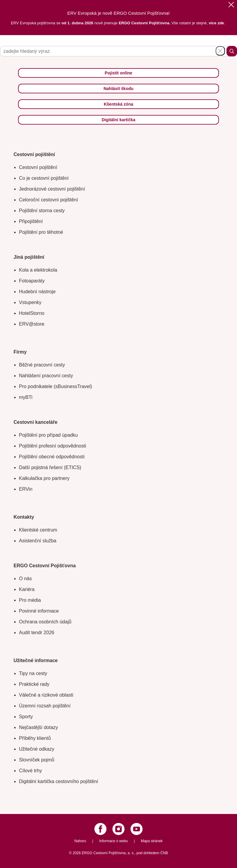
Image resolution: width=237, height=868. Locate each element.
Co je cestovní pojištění (44, 178)
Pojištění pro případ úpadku (48, 435)
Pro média (30, 600)
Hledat (232, 51)
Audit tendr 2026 (37, 633)
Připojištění (31, 221)
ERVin (26, 489)
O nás (25, 579)
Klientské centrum (38, 530)
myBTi (26, 397)
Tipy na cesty (33, 673)
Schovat (220, 51)
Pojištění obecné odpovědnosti (52, 457)
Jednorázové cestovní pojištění (52, 189)
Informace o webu (114, 841)
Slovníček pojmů (37, 760)
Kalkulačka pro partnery (44, 478)
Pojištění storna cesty (42, 211)
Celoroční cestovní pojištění (49, 200)
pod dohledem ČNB (152, 853)
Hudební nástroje (37, 292)
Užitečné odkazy (37, 749)
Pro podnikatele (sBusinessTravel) (55, 386)
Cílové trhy (30, 771)
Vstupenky (30, 302)
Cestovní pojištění (38, 167)
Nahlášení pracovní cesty (46, 376)
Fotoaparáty (32, 281)
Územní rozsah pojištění (45, 706)
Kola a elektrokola (38, 270)
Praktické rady (34, 684)
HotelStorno (32, 313)
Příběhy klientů (35, 738)
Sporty (26, 717)
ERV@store (32, 324)
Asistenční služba (38, 541)
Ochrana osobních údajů (45, 622)
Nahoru (80, 841)
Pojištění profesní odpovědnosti (52, 446)
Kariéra (27, 589)
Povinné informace (39, 611)
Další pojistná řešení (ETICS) (50, 467)
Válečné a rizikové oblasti (46, 695)
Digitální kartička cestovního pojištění (58, 781)
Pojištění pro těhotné (41, 232)
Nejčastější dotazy (38, 727)
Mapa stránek (152, 841)
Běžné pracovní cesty (42, 365)
